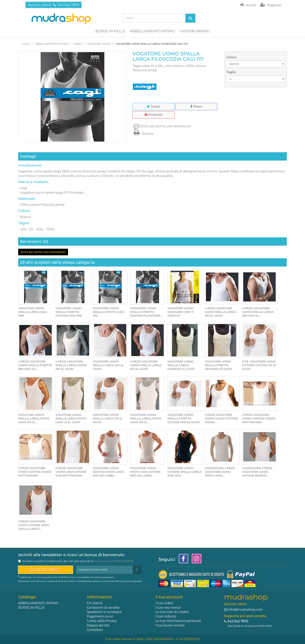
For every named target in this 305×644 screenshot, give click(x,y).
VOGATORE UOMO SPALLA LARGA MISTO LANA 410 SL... (34, 419)
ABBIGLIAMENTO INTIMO (152, 31)
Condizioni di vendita (103, 608)
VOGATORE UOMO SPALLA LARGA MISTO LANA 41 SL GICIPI (71, 419)
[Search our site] (154, 18)
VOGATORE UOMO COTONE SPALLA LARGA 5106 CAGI (184, 472)
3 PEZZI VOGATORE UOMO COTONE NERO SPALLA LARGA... (34, 525)
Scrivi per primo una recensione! (166, 126)
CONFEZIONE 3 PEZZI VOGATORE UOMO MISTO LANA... (220, 472)
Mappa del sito (98, 625)
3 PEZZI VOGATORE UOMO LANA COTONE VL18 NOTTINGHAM (71, 472)
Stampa (143, 134)
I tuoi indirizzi (166, 616)
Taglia (231, 72)
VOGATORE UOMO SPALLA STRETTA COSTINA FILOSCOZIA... (146, 312)
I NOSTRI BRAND (195, 31)
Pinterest (153, 115)
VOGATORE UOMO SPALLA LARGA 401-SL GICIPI (108, 365)
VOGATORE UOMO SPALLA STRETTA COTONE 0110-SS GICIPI (184, 419)
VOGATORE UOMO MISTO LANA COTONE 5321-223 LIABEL (145, 472)
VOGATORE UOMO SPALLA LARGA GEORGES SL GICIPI (181, 365)
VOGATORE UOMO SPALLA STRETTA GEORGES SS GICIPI (218, 365)
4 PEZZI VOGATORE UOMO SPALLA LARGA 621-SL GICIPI (146, 365)
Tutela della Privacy (102, 621)
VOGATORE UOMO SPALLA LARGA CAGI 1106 (33, 312)
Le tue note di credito (172, 612)
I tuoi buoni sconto (170, 625)
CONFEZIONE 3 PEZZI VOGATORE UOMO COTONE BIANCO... (257, 472)
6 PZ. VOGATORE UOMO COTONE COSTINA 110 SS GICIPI (259, 365)
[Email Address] (104, 570)
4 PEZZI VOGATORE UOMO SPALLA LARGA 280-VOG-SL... (258, 312)
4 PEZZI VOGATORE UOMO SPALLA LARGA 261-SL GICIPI (220, 312)
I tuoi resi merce (168, 608)
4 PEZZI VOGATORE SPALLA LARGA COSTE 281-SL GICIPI (71, 365)
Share (196, 106)
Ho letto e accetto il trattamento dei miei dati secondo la (78, 561)
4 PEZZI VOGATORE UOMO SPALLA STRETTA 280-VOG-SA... (35, 365)
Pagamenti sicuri (100, 616)
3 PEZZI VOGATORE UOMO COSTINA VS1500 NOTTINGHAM (259, 419)
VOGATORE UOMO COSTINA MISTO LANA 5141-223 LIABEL (108, 472)
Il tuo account (169, 597)
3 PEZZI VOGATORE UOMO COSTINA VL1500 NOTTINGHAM (35, 472)
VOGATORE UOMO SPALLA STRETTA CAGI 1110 (109, 312)
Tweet (153, 106)
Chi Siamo (95, 603)
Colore (232, 57)
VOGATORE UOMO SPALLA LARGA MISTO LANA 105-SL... (146, 419)
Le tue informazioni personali (178, 621)
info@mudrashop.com (246, 610)
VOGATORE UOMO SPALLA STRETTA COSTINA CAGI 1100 (69, 312)
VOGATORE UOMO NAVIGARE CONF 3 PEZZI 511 (180, 312)
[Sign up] (137, 570)
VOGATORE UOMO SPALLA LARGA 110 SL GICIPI (108, 419)
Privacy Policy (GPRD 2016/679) (114, 561)
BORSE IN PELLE (110, 31)
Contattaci (95, 630)
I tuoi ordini (164, 603)
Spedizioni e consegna (104, 612)
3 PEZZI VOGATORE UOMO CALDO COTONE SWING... (221, 419)
